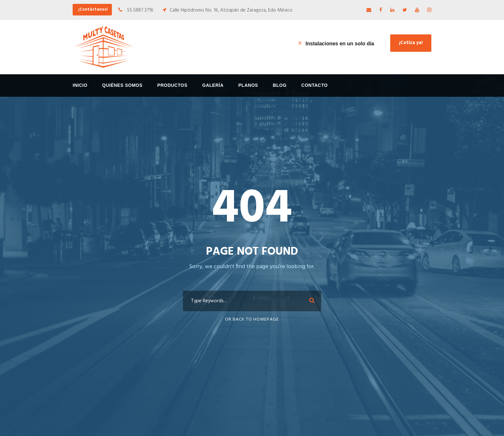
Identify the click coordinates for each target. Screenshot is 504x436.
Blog (280, 85)
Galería (213, 85)
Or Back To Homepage (252, 319)
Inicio (80, 85)
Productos (172, 85)
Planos (248, 85)
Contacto (314, 85)
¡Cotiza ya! (411, 43)
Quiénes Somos (122, 85)
